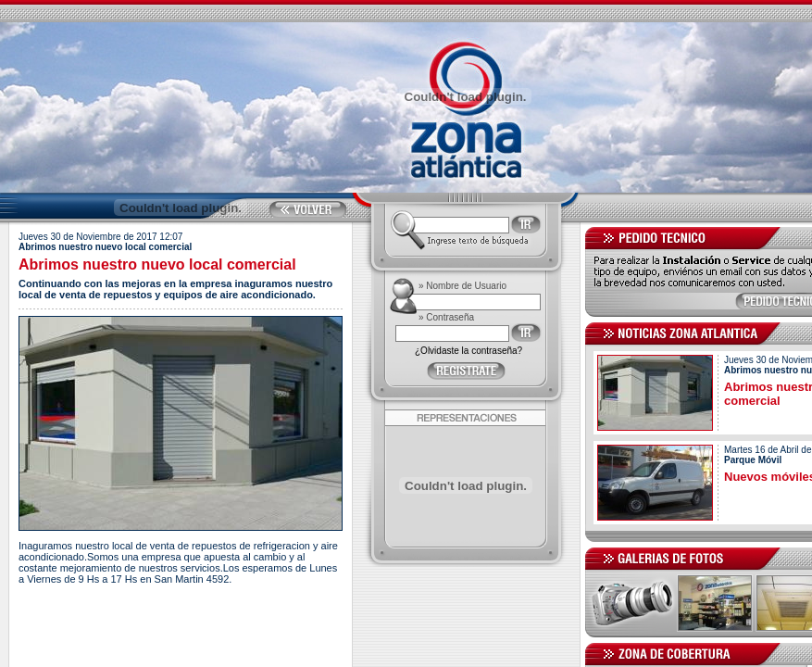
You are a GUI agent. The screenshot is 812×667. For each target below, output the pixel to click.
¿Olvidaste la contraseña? (468, 351)
